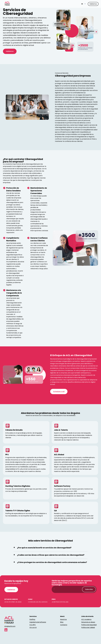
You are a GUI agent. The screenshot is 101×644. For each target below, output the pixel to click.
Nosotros (63, 619)
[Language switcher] (83, 4)
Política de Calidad (88, 627)
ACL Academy (86, 619)
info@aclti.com (10, 626)
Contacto (64, 625)
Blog (62, 622)
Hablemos (93, 4)
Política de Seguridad (89, 625)
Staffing (32, 619)
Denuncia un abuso (88, 622)
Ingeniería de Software (38, 622)
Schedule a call (59, 391)
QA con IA (33, 627)
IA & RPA (33, 625)
